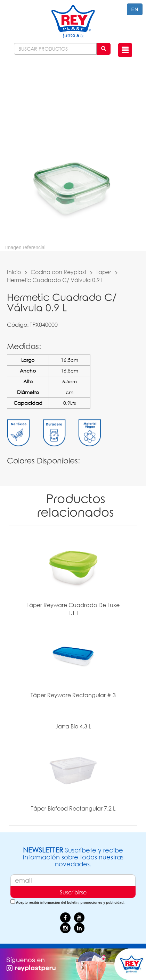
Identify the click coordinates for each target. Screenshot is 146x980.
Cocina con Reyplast (58, 272)
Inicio (14, 272)
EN (135, 9)
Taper (104, 272)
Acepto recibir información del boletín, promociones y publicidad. (70, 903)
